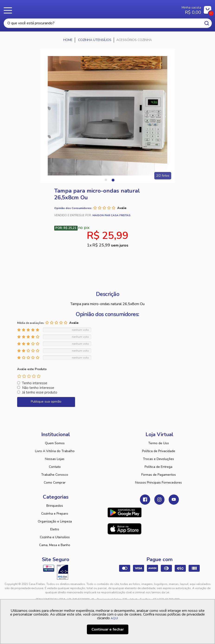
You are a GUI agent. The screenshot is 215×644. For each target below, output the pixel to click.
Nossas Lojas (55, 459)
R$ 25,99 (110, 245)
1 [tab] (106, 180)
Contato (55, 467)
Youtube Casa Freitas (174, 500)
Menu (9, 10)
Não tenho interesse (38, 388)
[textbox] (108, 23)
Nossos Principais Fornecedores (158, 483)
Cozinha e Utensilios (55, 537)
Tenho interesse (35, 383)
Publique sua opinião (46, 402)
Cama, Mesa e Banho (55, 545)
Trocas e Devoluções (158, 459)
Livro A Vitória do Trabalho (55, 451)
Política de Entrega (158, 467)
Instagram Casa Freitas (159, 500)
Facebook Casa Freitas (145, 500)
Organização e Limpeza (55, 521)
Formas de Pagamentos (159, 475)
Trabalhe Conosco (55, 475)
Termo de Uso (159, 443)
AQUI (114, 618)
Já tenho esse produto (40, 392)
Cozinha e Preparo (55, 514)
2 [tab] (113, 180)
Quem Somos (55, 443)
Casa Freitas (93, 9)
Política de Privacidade (159, 451)
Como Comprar (55, 483)
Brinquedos (55, 506)
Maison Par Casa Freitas (111, 215)
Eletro (55, 529)
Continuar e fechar (108, 629)
